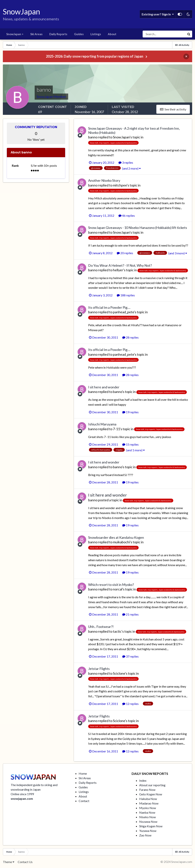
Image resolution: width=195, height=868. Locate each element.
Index (143, 780)
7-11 (116, 429)
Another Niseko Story (104, 180)
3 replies (126, 162)
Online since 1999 (22, 794)
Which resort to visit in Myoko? (111, 585)
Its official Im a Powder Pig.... (109, 307)
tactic (117, 631)
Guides (79, 34)
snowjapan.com (22, 799)
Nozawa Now (148, 822)
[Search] (164, 34)
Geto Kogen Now (151, 794)
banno (93, 137)
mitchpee (120, 185)
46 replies (127, 215)
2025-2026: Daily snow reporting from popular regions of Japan (95, 56)
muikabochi (121, 542)
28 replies (130, 337)
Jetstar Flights (99, 669)
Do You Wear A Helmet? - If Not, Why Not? (120, 265)
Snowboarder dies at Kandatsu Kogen (116, 537)
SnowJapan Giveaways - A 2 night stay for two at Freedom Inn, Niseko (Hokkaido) (134, 130)
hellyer (118, 270)
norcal (118, 589)
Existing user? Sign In (158, 14)
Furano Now (147, 790)
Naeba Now (147, 812)
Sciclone (119, 673)
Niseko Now (147, 817)
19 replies (130, 412)
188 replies (126, 295)
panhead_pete (123, 312)
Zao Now (145, 835)
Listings (96, 34)
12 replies (130, 704)
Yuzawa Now (148, 831)
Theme (9, 862)
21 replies (130, 614)
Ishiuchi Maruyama (102, 424)
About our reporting (152, 785)
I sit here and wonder (104, 387)
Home (83, 773)
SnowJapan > (15, 34)
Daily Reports (58, 34)
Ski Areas (36, 34)
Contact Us (25, 862)
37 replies (130, 656)
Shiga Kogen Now (151, 826)
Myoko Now (148, 808)
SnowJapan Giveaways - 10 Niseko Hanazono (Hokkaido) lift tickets (138, 228)
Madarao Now (149, 803)
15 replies (130, 444)
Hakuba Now (148, 799)
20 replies (125, 253)
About (112, 34)
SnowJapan (121, 137)
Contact (84, 801)
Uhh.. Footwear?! (101, 627)
